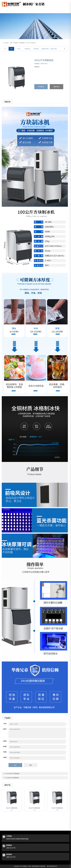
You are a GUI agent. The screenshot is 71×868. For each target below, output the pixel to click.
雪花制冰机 (27, 48)
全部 (11, 48)
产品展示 (16, 42)
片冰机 (19, 48)
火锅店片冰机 (53, 48)
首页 (11, 42)
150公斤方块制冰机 (14, 773)
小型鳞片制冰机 (45, 48)
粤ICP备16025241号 (52, 866)
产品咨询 (41, 86)
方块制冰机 (22, 42)
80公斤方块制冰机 (13, 777)
